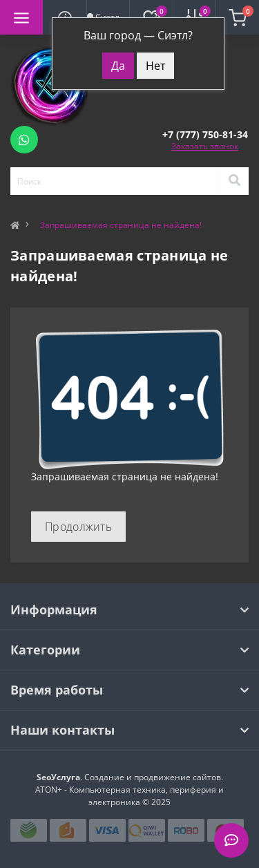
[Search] (234, 181)
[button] (205, 134)
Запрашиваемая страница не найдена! (121, 225)
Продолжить (78, 527)
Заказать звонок (205, 146)
